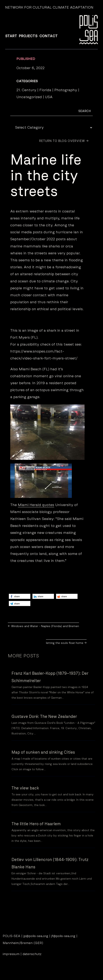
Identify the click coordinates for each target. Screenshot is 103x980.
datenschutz (32, 954)
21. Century (26, 90)
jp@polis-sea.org (36, 936)
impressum (11, 954)
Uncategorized (29, 97)
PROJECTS (28, 36)
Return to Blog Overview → (64, 141)
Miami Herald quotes (36, 505)
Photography (66, 90)
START (11, 36)
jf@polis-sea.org (63, 936)
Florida (45, 90)
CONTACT (49, 36)
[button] (20, 596)
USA (49, 97)
